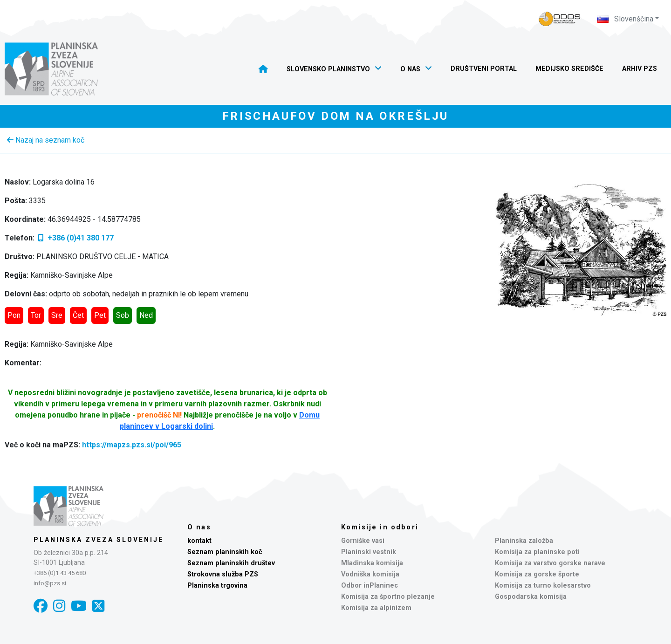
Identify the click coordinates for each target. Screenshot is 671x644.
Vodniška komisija (370, 574)
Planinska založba (524, 541)
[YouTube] (79, 606)
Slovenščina (625, 19)
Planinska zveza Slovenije (99, 540)
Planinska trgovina (217, 586)
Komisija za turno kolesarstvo (543, 586)
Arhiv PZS (640, 69)
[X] (98, 606)
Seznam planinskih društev (231, 563)
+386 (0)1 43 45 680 (60, 573)
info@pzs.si (50, 583)
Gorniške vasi (363, 541)
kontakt (199, 541)
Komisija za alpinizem (376, 608)
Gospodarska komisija (531, 597)
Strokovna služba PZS (223, 574)
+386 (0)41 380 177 (75, 238)
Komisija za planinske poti (537, 552)
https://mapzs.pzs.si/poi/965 (132, 445)
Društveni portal (484, 69)
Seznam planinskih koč (225, 552)
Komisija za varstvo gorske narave (550, 563)
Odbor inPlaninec (370, 586)
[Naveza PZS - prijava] (560, 19)
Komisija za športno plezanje (388, 597)
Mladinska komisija (372, 563)
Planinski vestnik (369, 552)
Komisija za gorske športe (537, 574)
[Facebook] (41, 606)
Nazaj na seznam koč (46, 140)
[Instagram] (59, 606)
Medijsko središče (569, 69)
